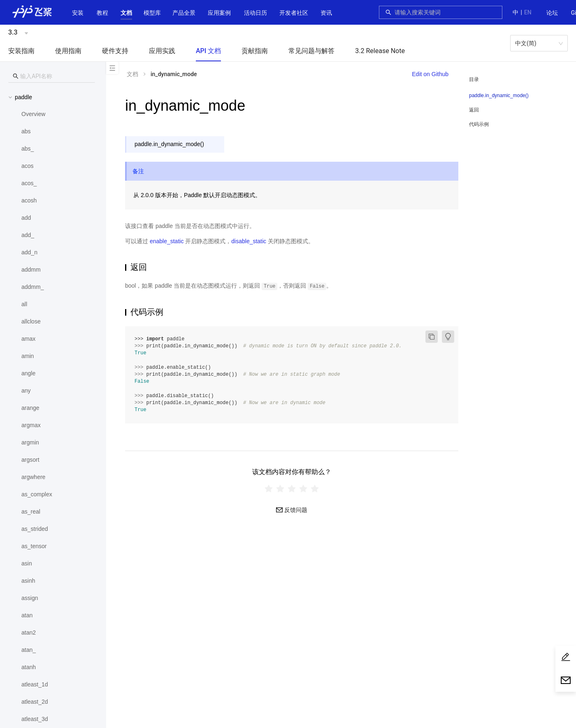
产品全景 (184, 13)
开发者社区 (294, 13)
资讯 (326, 13)
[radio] (269, 489)
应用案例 (219, 13)
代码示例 (479, 124)
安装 (78, 13)
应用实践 (162, 51)
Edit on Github (430, 74)
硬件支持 (115, 51)
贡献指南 (255, 51)
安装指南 (21, 51)
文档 (126, 13)
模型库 (152, 13)
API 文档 (208, 51)
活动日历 (255, 13)
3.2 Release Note (380, 51)
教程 (102, 13)
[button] (126, 13)
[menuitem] (552, 13)
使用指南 (68, 51)
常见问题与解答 (311, 51)
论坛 (552, 13)
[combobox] (446, 12)
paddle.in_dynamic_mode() (499, 95)
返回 (474, 110)
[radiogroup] (292, 489)
